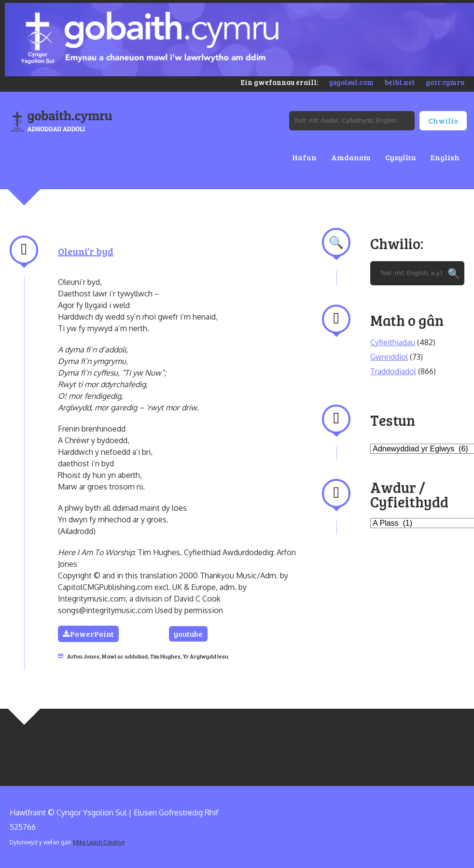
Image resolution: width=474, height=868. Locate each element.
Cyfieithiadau (393, 342)
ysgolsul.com (351, 82)
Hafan (304, 157)
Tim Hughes (165, 656)
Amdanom (351, 157)
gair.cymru (445, 82)
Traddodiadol (393, 371)
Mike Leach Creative (99, 842)
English (445, 157)
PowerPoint (88, 634)
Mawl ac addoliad (125, 656)
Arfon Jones (83, 656)
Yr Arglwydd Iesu (206, 656)
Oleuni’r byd (86, 251)
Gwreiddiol (389, 357)
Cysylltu (400, 157)
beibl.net (400, 82)
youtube (188, 634)
